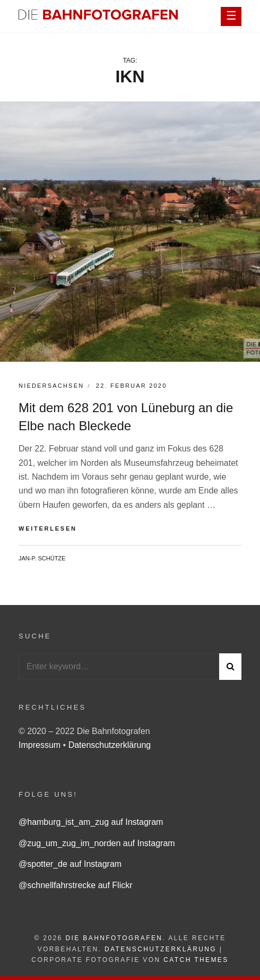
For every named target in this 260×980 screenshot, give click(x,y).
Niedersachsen (51, 386)
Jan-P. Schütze (42, 558)
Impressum (41, 745)
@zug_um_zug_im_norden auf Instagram (97, 843)
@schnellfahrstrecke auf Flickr (76, 885)
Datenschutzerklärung (110, 745)
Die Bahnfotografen (114, 938)
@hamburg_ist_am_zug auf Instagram (91, 822)
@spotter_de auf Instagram (70, 864)
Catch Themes (196, 960)
